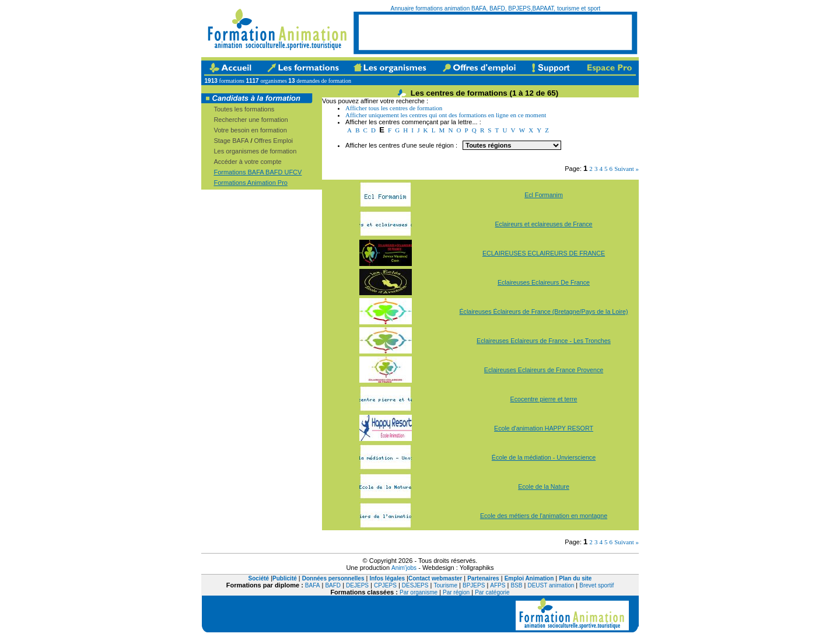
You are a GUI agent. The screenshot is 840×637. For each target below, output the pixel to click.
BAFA (313, 585)
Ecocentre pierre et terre (544, 399)
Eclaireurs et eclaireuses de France (543, 224)
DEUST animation (551, 585)
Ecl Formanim (544, 195)
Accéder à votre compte (247, 162)
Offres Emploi (274, 141)
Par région (456, 592)
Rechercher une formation (251, 120)
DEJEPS (357, 585)
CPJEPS (385, 585)
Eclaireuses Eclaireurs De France (544, 282)
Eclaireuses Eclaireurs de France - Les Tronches (544, 341)
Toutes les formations (244, 109)
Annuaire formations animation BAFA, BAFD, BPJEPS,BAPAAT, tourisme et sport (496, 8)
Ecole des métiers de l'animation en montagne (544, 516)
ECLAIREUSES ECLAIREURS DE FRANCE (544, 253)
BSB (516, 585)
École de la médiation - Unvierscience (544, 457)
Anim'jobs (404, 568)
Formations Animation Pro (251, 183)
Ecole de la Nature (544, 487)
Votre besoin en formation (250, 130)
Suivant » (626, 169)
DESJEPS (415, 585)
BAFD (333, 585)
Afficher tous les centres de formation (394, 108)
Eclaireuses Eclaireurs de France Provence (544, 370)
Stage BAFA (231, 141)
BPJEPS (474, 585)
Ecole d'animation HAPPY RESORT (544, 428)
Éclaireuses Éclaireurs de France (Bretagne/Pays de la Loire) (543, 311)
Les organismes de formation (255, 151)
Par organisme (419, 592)
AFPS (498, 585)
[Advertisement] (495, 32)
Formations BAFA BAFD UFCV (258, 172)
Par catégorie (492, 592)
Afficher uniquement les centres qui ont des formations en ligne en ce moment (446, 115)
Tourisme (445, 585)
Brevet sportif (596, 585)
